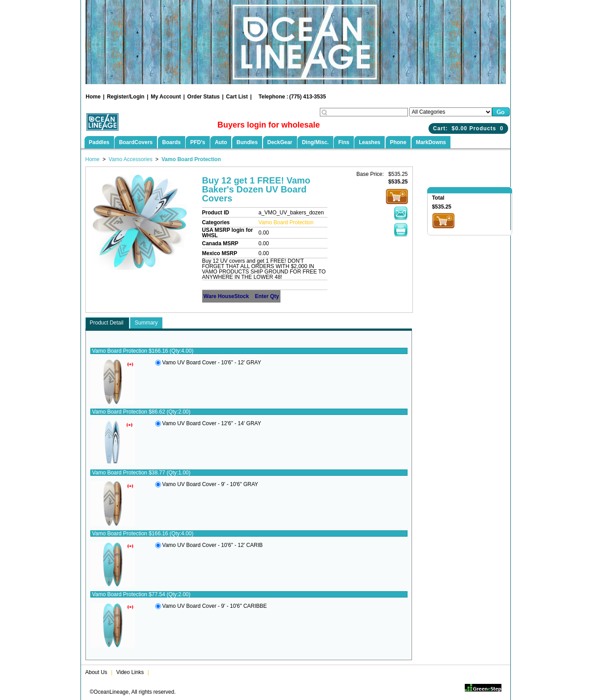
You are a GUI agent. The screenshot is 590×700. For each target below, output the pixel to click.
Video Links (130, 672)
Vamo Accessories (131, 159)
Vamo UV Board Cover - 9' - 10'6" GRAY (210, 484)
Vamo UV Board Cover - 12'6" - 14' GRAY (212, 423)
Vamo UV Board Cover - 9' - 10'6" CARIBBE (215, 606)
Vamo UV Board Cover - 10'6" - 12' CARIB (213, 545)
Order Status (204, 97)
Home (93, 97)
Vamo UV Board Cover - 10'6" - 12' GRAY (212, 363)
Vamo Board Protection (191, 159)
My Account (166, 97)
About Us (96, 672)
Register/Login (126, 97)
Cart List (237, 97)
